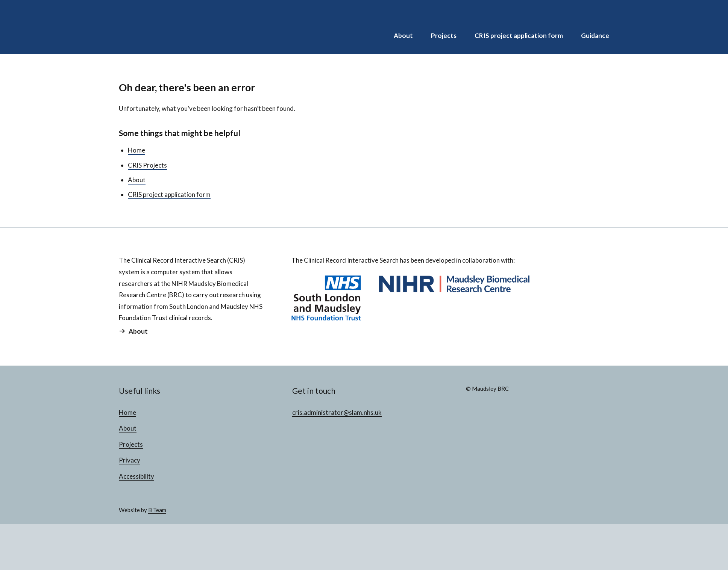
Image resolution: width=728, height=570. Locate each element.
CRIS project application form (519, 36)
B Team (157, 510)
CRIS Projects (147, 165)
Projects (444, 36)
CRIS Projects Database (168, 27)
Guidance (595, 36)
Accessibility (136, 476)
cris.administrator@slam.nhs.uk (337, 412)
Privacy (130, 460)
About (403, 36)
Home (136, 150)
